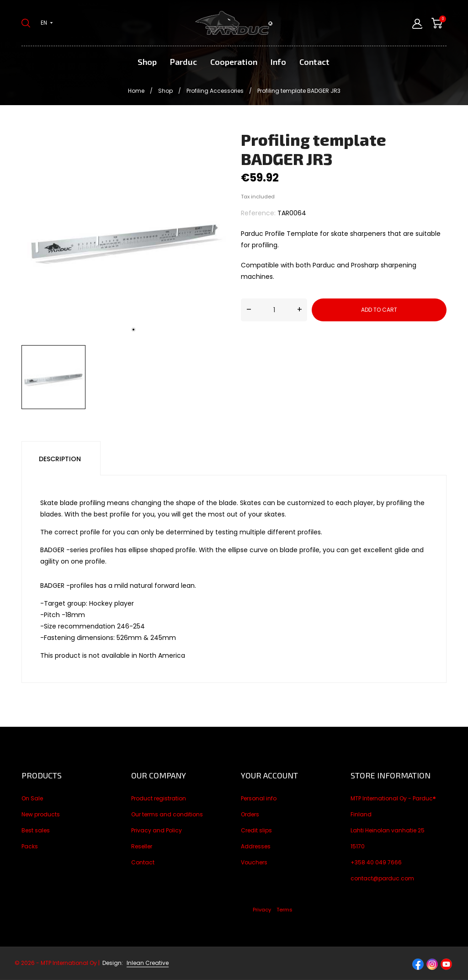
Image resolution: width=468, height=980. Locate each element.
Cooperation (234, 62)
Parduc (183, 62)
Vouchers (254, 862)
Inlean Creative (148, 963)
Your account (269, 775)
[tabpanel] (124, 235)
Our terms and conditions (167, 814)
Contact (314, 62)
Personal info (259, 798)
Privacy (262, 910)
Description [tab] (60, 459)
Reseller (142, 846)
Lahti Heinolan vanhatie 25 (388, 830)
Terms (285, 910)
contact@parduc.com (382, 878)
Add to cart (379, 310)
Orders (250, 814)
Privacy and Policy (157, 830)
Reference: (258, 213)
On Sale (32, 798)
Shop (147, 62)
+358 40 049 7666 (376, 862)
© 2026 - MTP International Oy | (69, 963)
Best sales (36, 830)
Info (278, 62)
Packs (30, 846)
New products (41, 814)
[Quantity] (274, 310)
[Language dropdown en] (47, 23)
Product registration (159, 798)
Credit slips (256, 830)
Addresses (256, 846)
